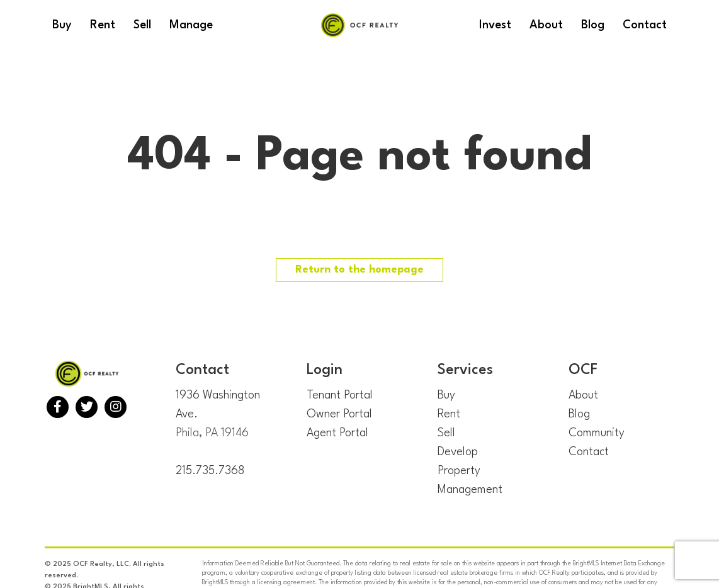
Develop (458, 452)
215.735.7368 (210, 471)
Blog (579, 414)
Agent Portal (337, 433)
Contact (589, 452)
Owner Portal (339, 414)
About (583, 395)
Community (597, 433)
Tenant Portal (340, 395)
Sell (446, 433)
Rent (449, 414)
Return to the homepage (359, 270)
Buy (446, 395)
